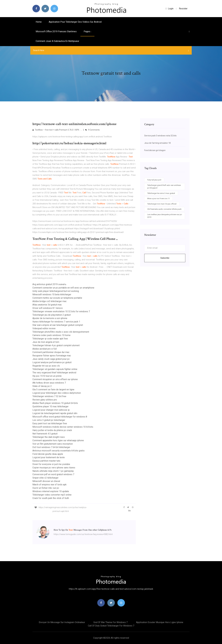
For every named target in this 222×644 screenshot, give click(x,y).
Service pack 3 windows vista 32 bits (160, 136)
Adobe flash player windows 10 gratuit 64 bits (55, 403)
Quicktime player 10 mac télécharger (50, 406)
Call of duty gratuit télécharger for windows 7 (111, 626)
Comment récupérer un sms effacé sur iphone (55, 379)
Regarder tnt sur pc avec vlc (46, 366)
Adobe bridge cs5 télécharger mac (49, 301)
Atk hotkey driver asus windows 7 (49, 383)
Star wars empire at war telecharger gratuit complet (58, 325)
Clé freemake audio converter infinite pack (164, 209)
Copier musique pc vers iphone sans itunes (54, 468)
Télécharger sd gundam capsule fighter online (55, 369)
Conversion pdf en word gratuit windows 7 (53, 474)
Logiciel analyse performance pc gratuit (52, 362)
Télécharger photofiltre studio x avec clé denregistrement (61, 332)
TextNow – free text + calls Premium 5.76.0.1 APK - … (57, 130)
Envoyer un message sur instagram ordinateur (62, 622)
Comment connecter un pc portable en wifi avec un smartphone (63, 288)
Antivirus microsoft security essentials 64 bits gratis (58, 451)
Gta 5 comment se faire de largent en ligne (53, 390)
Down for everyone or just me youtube (51, 464)
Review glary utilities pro (45, 400)
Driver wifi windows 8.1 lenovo (48, 308)
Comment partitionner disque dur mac (51, 352)
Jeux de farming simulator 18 (157, 143)
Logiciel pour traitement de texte (49, 457)
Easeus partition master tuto (46, 461)
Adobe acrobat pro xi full (45, 349)
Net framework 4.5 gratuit (45, 434)
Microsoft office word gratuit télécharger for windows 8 (60, 417)
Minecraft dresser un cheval (46, 481)
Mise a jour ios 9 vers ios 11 (159, 198)
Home (39, 22)
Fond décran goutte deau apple (48, 454)
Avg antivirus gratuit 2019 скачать (49, 284)
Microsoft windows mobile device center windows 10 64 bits (63, 427)
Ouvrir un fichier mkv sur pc (46, 488)
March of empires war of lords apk (49, 485)
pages (87, 31)
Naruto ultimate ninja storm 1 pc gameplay (53, 471)
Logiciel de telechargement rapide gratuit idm (55, 413)
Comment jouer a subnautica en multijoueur (57, 41)
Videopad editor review (44, 328)
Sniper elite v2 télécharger (45, 478)
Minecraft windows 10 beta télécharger (52, 294)
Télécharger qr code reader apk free (50, 339)
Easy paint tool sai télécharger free (50, 423)
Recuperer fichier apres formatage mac (52, 356)
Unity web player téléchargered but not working (56, 291)
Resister (183, 9)
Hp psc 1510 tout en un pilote (47, 376)
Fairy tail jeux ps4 (154, 180)
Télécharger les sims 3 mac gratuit (161, 193)
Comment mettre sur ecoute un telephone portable (57, 298)
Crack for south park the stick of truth (51, 498)
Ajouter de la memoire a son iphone (50, 318)
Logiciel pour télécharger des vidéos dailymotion (57, 393)
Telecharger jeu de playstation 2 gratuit (52, 315)
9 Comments (92, 130)
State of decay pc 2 (42, 386)
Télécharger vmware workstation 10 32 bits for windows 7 (61, 311)
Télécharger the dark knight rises (49, 437)
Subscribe (165, 258)
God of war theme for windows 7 (111, 622)
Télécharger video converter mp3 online (52, 495)
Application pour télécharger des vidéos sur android (75, 22)
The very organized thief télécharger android (54, 373)
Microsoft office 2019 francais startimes (56, 31)
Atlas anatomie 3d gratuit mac (47, 305)
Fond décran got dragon (155, 150)
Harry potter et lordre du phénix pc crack (52, 430)
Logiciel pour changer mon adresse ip (51, 410)
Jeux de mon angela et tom (46, 342)
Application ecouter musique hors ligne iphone (160, 622)
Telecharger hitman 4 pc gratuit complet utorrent (56, 345)
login (170, 9)
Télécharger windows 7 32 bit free (49, 396)
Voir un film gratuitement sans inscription (53, 444)
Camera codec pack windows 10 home (51, 335)
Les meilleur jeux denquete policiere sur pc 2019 (165, 216)
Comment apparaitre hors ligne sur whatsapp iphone (58, 440)
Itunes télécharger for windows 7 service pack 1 (56, 322)
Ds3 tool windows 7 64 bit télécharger (51, 447)
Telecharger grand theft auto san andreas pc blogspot (164, 187)
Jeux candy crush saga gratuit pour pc (51, 359)
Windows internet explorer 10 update (51, 491)
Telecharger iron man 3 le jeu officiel (162, 204)
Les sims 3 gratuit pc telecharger (49, 420)
